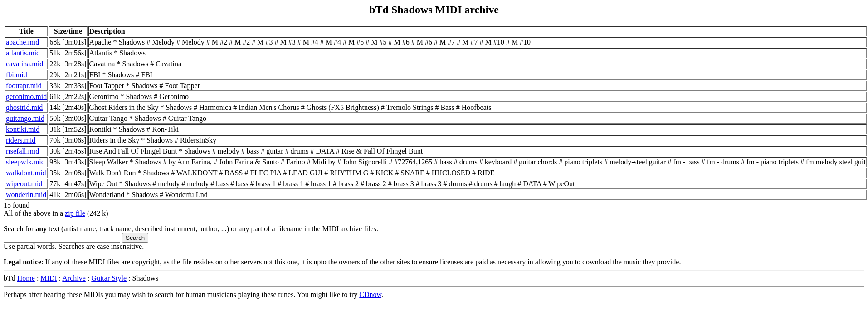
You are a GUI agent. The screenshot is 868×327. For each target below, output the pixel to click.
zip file (75, 213)
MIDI (49, 278)
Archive (74, 278)
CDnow (370, 295)
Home (26, 278)
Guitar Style (109, 278)
